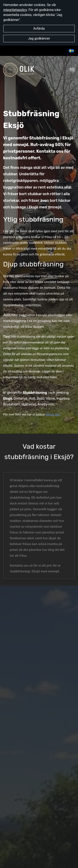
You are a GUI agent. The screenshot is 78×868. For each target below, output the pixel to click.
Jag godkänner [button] (39, 38)
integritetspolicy (15, 10)
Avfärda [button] (39, 28)
